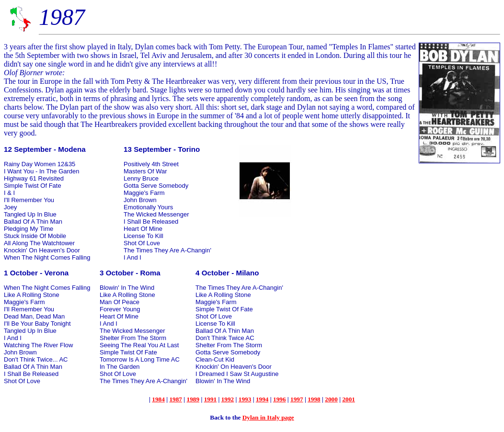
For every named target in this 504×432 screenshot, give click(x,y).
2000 (331, 399)
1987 (176, 399)
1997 (297, 399)
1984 (158, 399)
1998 (314, 399)
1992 (228, 399)
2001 (349, 399)
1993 (245, 399)
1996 (280, 399)
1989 (193, 399)
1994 (262, 399)
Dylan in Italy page (268, 417)
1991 (211, 399)
